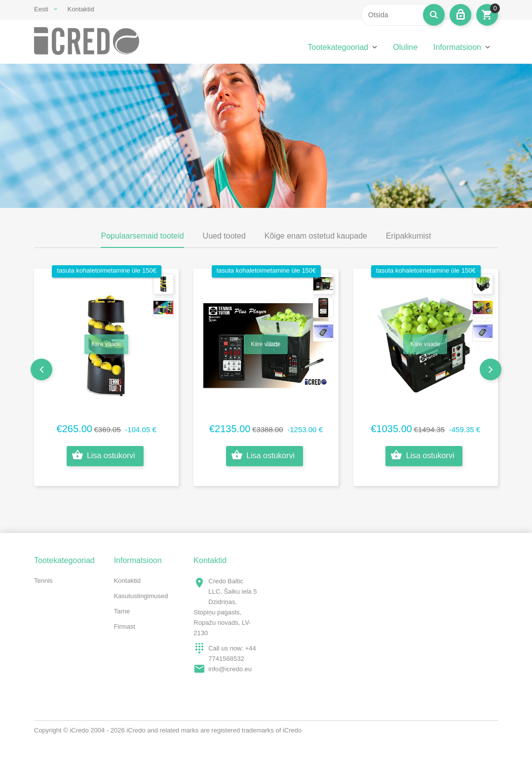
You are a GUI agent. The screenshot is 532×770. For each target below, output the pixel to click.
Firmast (125, 627)
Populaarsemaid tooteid (142, 236)
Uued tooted (224, 236)
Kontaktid (81, 9)
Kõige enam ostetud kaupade (316, 236)
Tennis (43, 581)
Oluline (405, 47)
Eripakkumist (409, 236)
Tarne (122, 611)
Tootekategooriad (338, 47)
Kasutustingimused (141, 596)
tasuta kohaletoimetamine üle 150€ (107, 270)
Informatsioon (457, 47)
